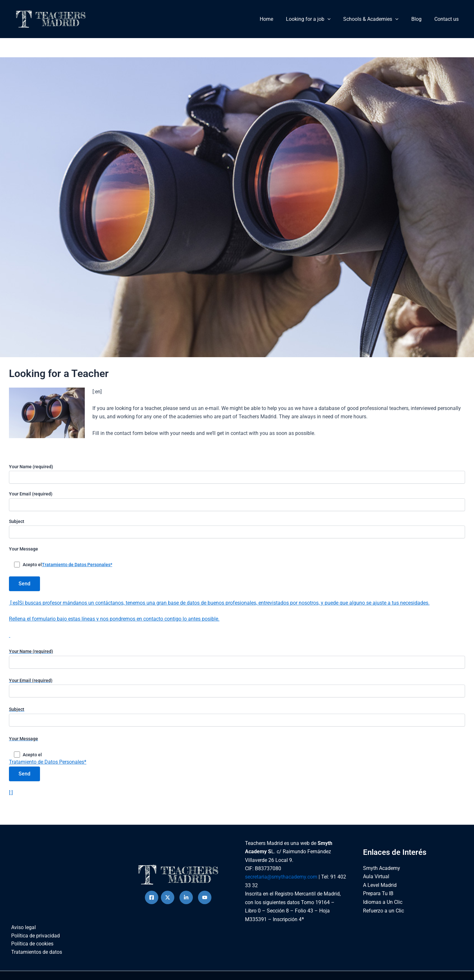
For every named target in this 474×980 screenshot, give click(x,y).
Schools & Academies (377, 19)
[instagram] (186, 901)
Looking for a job (317, 19)
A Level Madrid (380, 889)
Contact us (448, 19)
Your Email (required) (237, 501)
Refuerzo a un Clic (383, 914)
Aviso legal (21, 931)
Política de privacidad (33, 940)
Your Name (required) (237, 474)
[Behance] (205, 901)
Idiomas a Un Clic (383, 906)
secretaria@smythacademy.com (281, 881)
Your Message (24, 549)
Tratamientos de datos (34, 956)
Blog (420, 19)
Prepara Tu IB (378, 897)
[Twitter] (168, 901)
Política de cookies (30, 948)
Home (278, 19)
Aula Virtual (376, 880)
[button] (336, 19)
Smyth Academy (382, 872)
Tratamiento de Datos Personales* (77, 565)
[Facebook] (152, 901)
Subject (237, 529)
